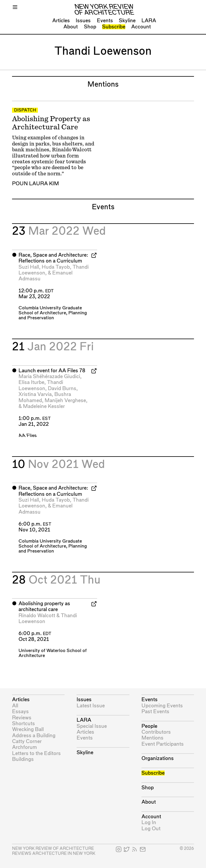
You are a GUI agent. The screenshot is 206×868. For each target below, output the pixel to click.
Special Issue (92, 726)
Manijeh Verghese (65, 400)
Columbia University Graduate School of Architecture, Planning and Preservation (53, 313)
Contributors (156, 732)
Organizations (158, 758)
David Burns (62, 388)
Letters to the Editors (36, 753)
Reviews (22, 718)
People (149, 726)
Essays (20, 712)
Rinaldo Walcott (37, 616)
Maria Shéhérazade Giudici (49, 376)
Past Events (155, 712)
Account (141, 27)
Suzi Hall (29, 267)
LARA (149, 21)
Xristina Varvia (35, 394)
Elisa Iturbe (31, 382)
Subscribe (114, 27)
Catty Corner (27, 741)
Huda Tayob (56, 267)
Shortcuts (23, 724)
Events (105, 21)
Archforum (25, 747)
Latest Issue (91, 706)
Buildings (23, 759)
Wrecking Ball (28, 729)
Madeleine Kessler (44, 406)
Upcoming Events (162, 706)
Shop (90, 27)
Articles (61, 21)
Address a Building (34, 736)
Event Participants (163, 744)
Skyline (127, 21)
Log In (149, 822)
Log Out (151, 829)
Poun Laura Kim (36, 184)
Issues (83, 21)
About (71, 27)
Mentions (152, 738)
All (15, 706)
